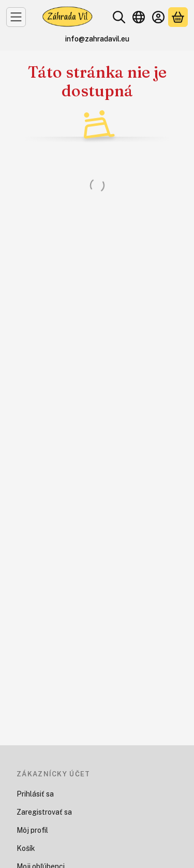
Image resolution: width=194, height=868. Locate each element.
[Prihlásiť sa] (158, 17)
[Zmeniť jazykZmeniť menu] (139, 17)
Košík (26, 848)
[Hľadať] (119, 17)
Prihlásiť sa (35, 794)
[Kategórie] (16, 17)
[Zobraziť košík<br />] (178, 17)
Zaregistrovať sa (44, 812)
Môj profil (32, 830)
